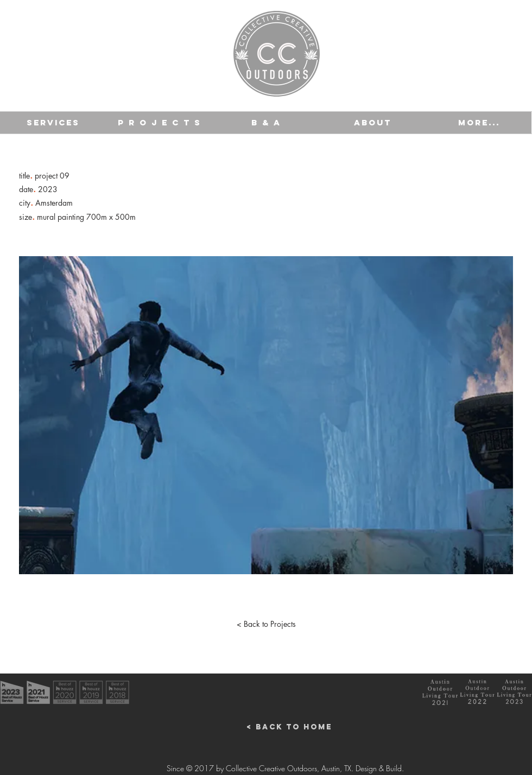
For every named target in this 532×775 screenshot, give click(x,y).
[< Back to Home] (289, 727)
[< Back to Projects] (266, 624)
